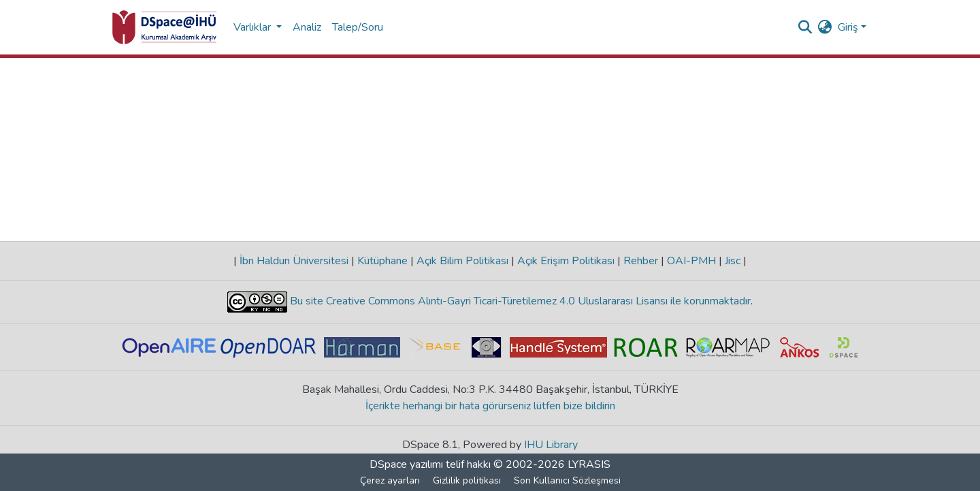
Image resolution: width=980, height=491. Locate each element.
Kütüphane (382, 261)
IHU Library (551, 445)
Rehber (641, 261)
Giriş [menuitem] (848, 27)
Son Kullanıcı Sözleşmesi (567, 480)
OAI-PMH (691, 261)
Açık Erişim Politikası (566, 261)
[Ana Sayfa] (165, 27)
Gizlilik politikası (467, 480)
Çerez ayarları (390, 480)
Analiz (307, 27)
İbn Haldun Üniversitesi (294, 261)
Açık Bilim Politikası (462, 261)
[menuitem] (825, 27)
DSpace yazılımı (406, 464)
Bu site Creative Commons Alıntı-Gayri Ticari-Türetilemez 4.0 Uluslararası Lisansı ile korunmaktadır (519, 301)
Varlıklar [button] (254, 27)
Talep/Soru (358, 27)
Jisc (733, 261)
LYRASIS (589, 464)
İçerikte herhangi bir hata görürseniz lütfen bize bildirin (490, 406)
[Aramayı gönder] (805, 27)
